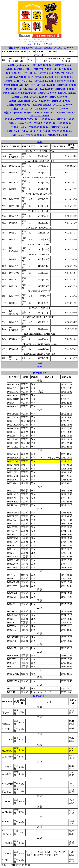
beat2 (39, 363)
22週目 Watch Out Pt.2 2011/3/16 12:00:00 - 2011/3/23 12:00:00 (39, 105)
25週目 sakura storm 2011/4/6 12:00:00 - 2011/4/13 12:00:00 (40, 101)
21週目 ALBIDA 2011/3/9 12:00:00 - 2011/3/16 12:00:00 (39, 109)
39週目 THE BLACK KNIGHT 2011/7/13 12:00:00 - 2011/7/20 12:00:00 (39, 85)
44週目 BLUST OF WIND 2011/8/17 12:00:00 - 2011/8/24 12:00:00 (40, 73)
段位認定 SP (39, 373)
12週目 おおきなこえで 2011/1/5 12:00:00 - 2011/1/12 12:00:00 (39, 123)
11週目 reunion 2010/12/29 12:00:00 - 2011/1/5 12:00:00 (40, 127)
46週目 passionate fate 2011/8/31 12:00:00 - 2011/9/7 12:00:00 (40, 65)
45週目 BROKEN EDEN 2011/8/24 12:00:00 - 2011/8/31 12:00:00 (39, 69)
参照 (50, 44)
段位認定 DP (39, 696)
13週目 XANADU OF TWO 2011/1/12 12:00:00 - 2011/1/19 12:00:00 (39, 119)
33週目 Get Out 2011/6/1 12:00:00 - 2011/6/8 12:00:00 (39, 97)
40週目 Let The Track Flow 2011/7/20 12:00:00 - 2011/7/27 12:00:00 (39, 81)
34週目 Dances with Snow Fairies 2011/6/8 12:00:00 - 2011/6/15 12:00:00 (39, 93)
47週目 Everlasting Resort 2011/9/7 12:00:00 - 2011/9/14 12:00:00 (39, 48)
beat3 (39, 142)
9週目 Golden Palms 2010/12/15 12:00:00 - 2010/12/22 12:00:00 (40, 131)
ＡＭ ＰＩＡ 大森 (37, 44)
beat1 (39, 367)
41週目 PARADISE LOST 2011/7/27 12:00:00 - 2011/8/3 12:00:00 (40, 77)
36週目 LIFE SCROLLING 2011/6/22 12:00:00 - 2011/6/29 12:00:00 (39, 89)
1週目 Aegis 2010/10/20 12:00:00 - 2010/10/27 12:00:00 (40, 135)
